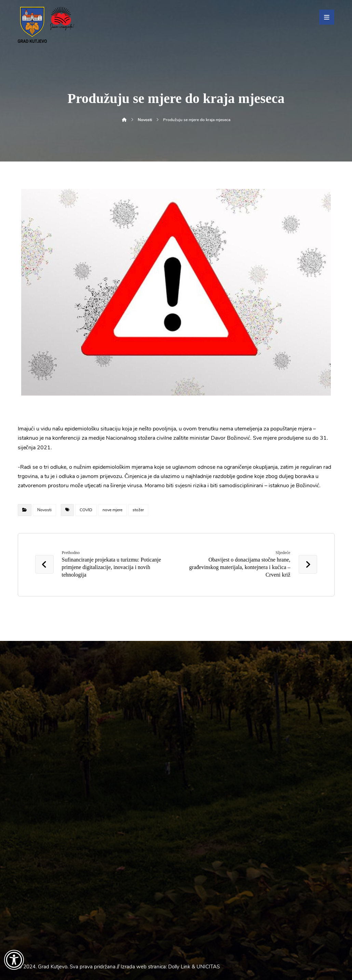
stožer (138, 510)
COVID (86, 510)
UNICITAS (208, 967)
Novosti (44, 510)
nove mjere (112, 510)
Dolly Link (179, 967)
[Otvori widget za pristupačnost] (14, 960)
